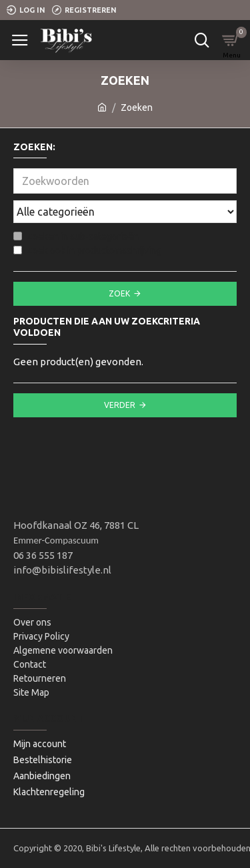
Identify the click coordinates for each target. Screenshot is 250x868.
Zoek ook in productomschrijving (87, 250)
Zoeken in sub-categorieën (76, 236)
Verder (120, 405)
